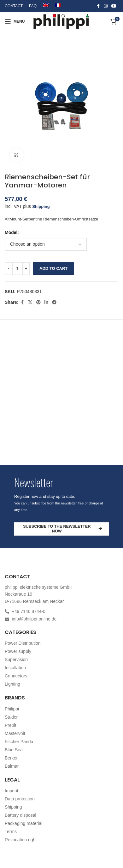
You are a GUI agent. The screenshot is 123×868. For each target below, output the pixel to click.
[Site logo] (62, 21)
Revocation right (21, 840)
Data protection (20, 799)
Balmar (12, 766)
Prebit (11, 725)
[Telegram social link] (54, 302)
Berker (11, 758)
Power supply (18, 651)
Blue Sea (14, 750)
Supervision (16, 659)
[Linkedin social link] (46, 302)
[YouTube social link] (114, 6)
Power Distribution (23, 643)
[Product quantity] (17, 269)
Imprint (12, 791)
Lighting (12, 684)
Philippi (12, 709)
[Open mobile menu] (15, 21)
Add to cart (53, 268)
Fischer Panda (19, 742)
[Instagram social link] (106, 6)
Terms (11, 832)
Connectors (16, 676)
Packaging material (23, 823)
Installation (15, 668)
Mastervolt (15, 733)
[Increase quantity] (26, 269)
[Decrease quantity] (9, 269)
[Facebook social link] (98, 6)
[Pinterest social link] (38, 302)
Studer (11, 717)
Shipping (41, 206)
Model (11, 233)
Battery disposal (20, 815)
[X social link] (30, 302)
